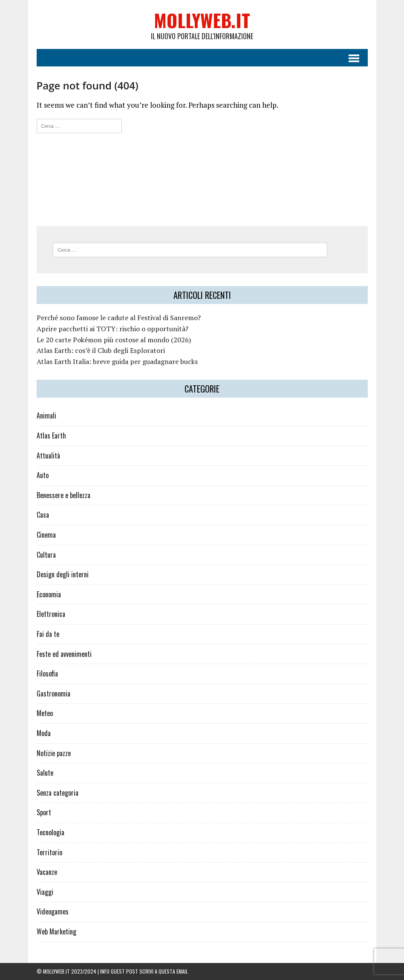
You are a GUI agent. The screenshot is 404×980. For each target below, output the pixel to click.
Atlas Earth (51, 436)
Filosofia (47, 673)
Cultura (46, 555)
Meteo (45, 713)
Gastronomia (53, 693)
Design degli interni (63, 574)
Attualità (48, 456)
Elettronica (51, 614)
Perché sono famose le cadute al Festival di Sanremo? (119, 318)
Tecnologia (50, 832)
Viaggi (45, 892)
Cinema (46, 535)
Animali (46, 415)
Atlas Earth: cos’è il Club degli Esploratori (101, 350)
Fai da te (48, 634)
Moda (44, 733)
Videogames (53, 911)
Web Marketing (56, 931)
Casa (43, 515)
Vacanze (47, 872)
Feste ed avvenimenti (64, 654)
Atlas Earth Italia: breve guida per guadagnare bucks (117, 361)
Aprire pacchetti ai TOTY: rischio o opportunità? (113, 329)
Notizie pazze (54, 753)
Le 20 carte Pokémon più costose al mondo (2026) (114, 340)
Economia (49, 594)
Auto (43, 475)
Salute (45, 773)
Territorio (49, 852)
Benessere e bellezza (63, 495)
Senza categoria (58, 793)
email (182, 971)
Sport (44, 812)
